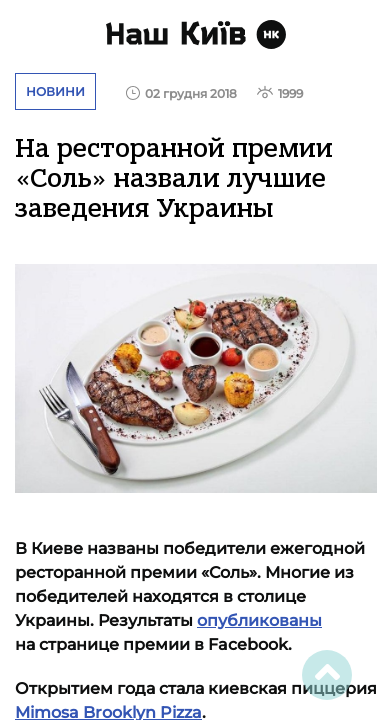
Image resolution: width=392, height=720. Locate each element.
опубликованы (259, 620)
